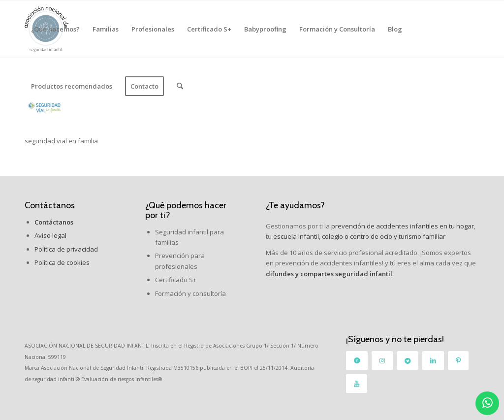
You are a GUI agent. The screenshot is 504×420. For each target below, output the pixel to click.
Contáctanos (50, 205)
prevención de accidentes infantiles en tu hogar (402, 226)
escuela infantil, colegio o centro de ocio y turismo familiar (359, 236)
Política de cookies (62, 262)
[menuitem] (55, 29)
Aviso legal (50, 235)
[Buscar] (180, 86)
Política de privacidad (66, 249)
